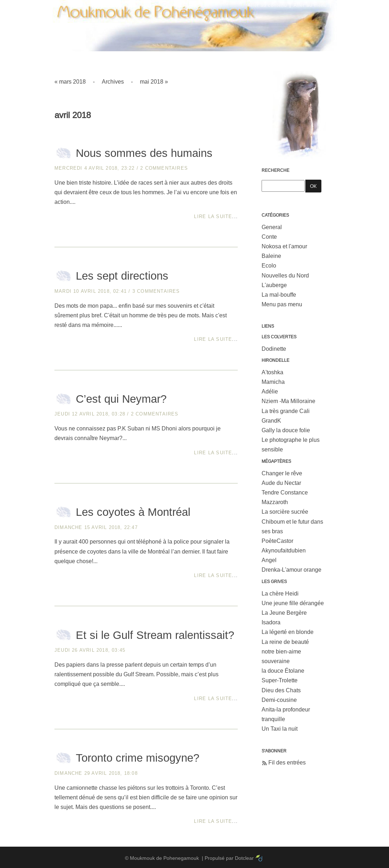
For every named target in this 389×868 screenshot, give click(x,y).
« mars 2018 (70, 82)
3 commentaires (156, 291)
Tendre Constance (285, 493)
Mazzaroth (275, 502)
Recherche (275, 170)
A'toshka (272, 372)
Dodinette (274, 349)
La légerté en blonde (288, 632)
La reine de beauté (285, 642)
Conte (269, 237)
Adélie (270, 391)
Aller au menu (310, 5)
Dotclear (244, 858)
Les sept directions (122, 276)
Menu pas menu (282, 304)
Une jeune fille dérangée (293, 603)
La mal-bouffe (279, 295)
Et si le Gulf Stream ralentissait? (155, 635)
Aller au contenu (267, 5)
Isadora (271, 622)
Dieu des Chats (281, 690)
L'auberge (274, 285)
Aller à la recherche (357, 5)
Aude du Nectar (281, 483)
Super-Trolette (280, 680)
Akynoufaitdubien (284, 551)
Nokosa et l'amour (284, 246)
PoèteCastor (277, 541)
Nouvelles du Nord (285, 276)
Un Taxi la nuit (280, 729)
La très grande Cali (286, 411)
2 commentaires (164, 168)
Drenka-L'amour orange (291, 570)
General (272, 227)
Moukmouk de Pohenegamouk (195, 52)
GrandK (271, 421)
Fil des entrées (287, 763)
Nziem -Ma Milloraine (288, 401)
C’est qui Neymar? (121, 399)
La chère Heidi (280, 594)
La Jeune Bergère (284, 613)
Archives (113, 82)
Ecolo (269, 266)
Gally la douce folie (286, 430)
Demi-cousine (279, 700)
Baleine (271, 256)
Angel (269, 560)
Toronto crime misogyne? (138, 758)
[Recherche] (283, 186)
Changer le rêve (282, 473)
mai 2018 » (154, 82)
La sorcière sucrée (285, 512)
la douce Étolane (283, 671)
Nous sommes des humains (144, 153)
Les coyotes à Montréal (133, 512)
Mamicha (273, 382)
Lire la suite (213, 216)
